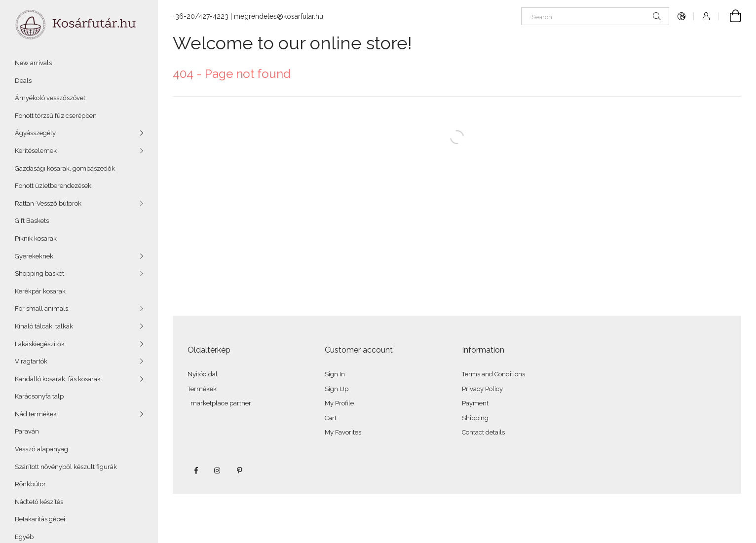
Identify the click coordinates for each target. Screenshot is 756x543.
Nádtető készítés (39, 502)
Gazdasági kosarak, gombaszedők (65, 168)
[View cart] (730, 16)
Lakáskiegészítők (40, 344)
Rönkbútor (30, 484)
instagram (218, 471)
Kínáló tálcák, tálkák (44, 326)
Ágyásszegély (35, 133)
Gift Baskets (32, 221)
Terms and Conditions (493, 374)
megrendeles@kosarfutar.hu (279, 16)
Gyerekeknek (34, 256)
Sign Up (337, 389)
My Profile (339, 403)
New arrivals (33, 63)
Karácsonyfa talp (39, 396)
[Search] (595, 16)
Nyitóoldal (203, 374)
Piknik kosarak (36, 238)
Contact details (483, 432)
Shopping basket (39, 273)
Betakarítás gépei (40, 519)
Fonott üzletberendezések (53, 186)
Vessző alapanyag (41, 449)
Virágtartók (31, 361)
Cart (331, 418)
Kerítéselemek (36, 151)
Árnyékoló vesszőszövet (50, 98)
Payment (475, 403)
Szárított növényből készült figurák (66, 467)
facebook (196, 471)
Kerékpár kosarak (40, 291)
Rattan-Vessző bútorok (48, 203)
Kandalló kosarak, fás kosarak (58, 379)
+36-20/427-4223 (201, 16)
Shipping (475, 418)
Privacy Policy (482, 389)
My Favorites (343, 432)
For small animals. (42, 308)
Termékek (202, 389)
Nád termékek (36, 414)
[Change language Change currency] (681, 16)
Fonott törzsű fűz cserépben (56, 116)
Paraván (27, 431)
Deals (23, 81)
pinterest (239, 471)
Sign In (335, 374)
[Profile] (706, 16)
